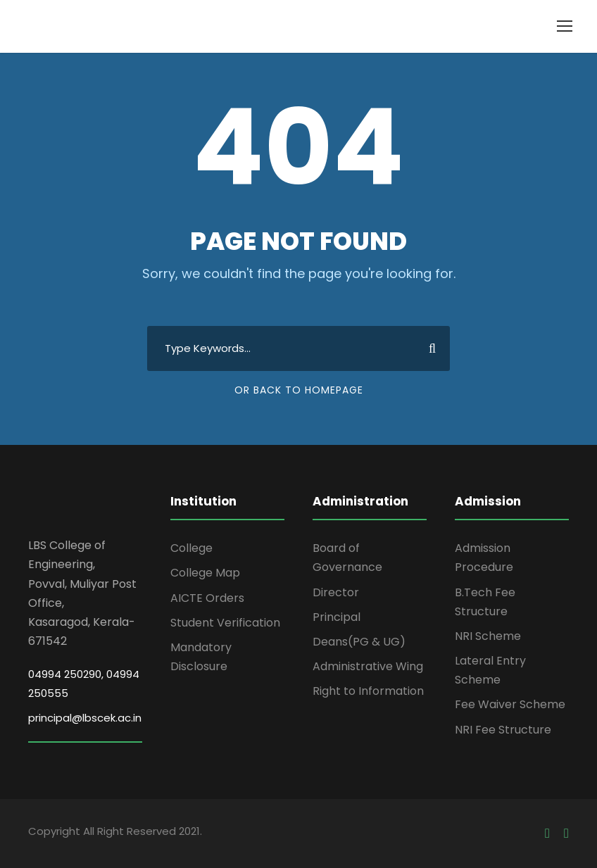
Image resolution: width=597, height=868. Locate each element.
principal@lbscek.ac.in (85, 718)
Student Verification (225, 623)
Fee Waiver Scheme (510, 704)
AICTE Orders (207, 598)
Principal (337, 617)
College (191, 548)
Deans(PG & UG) (359, 642)
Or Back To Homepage (299, 390)
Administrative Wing (368, 666)
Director (336, 592)
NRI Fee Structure (503, 730)
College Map (205, 573)
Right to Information (368, 691)
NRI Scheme (488, 636)
